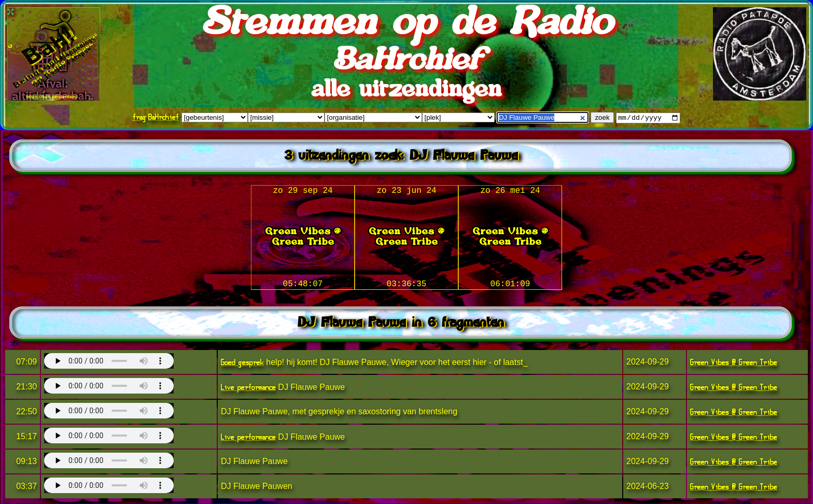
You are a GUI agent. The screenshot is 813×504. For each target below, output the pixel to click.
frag (139, 117)
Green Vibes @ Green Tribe (734, 363)
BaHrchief (164, 117)
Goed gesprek (242, 363)
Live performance (248, 388)
